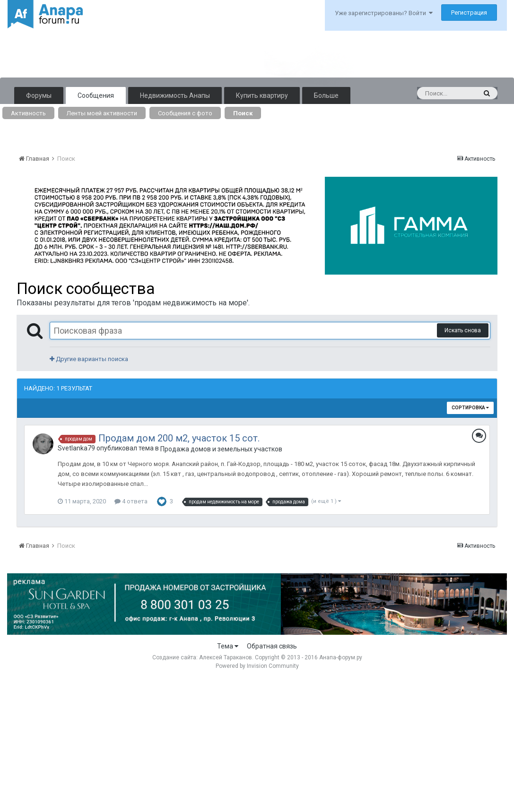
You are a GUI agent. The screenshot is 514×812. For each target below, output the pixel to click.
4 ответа (131, 501)
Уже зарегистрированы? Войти (384, 13)
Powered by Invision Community (257, 666)
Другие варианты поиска (89, 359)
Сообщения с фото (185, 113)
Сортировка (470, 408)
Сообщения (96, 95)
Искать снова (463, 330)
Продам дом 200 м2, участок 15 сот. (179, 438)
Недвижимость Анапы (175, 95)
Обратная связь (272, 646)
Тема (228, 646)
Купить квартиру (262, 95)
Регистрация (469, 13)
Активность (28, 113)
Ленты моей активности (102, 113)
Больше (326, 95)
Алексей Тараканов (226, 657)
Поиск (243, 113)
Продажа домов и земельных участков (221, 449)
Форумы (39, 95)
